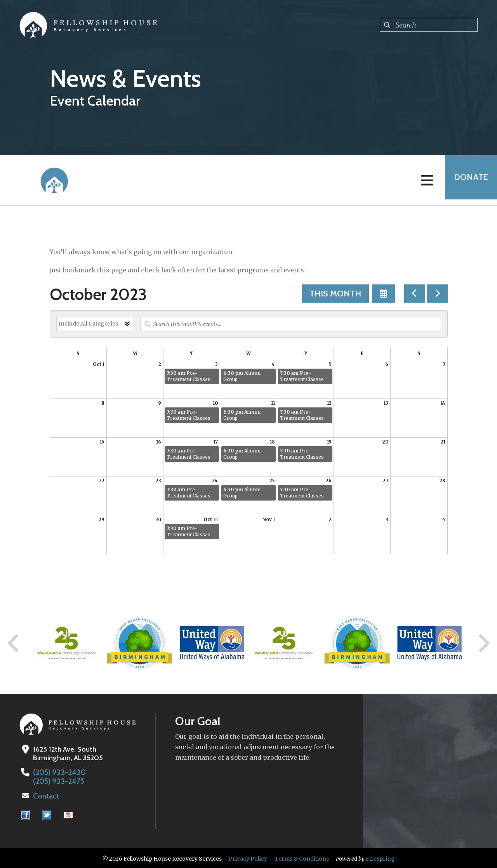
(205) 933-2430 (57, 772)
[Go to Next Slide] (484, 643)
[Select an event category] (95, 324)
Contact (45, 795)
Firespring (380, 858)
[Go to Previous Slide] (14, 643)
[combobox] (429, 25)
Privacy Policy (248, 858)
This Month (335, 294)
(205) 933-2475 (57, 781)
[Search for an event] (291, 324)
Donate (468, 180)
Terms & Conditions (302, 858)
